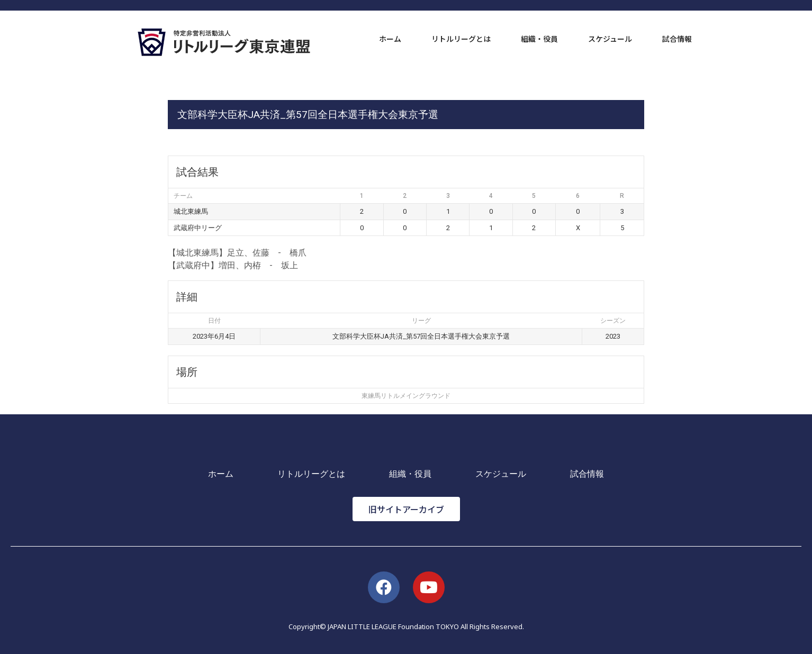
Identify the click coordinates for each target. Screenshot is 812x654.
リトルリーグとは (461, 39)
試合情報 (677, 39)
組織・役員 (539, 39)
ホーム (390, 39)
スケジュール (610, 39)
